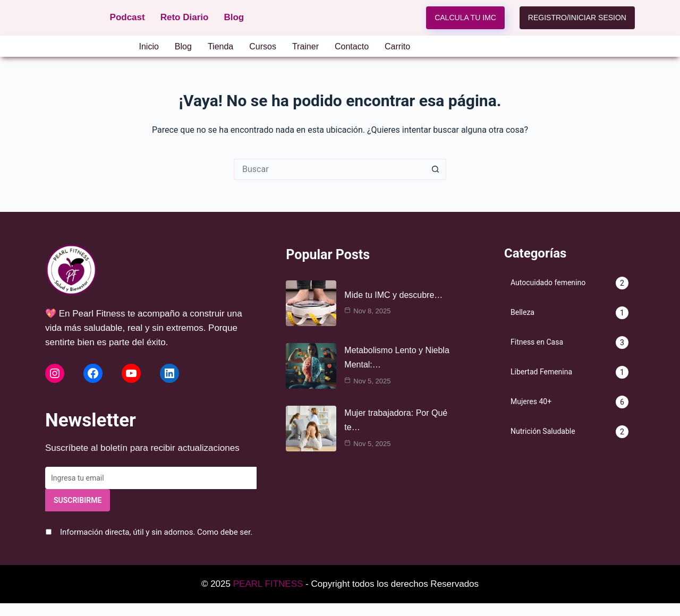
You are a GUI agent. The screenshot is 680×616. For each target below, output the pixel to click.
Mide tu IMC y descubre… (393, 295)
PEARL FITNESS (268, 584)
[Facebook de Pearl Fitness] (93, 373)
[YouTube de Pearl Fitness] (131, 373)
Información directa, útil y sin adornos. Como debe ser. (156, 532)
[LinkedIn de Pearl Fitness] (169, 373)
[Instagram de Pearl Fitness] (55, 373)
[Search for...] (329, 169)
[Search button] (436, 169)
